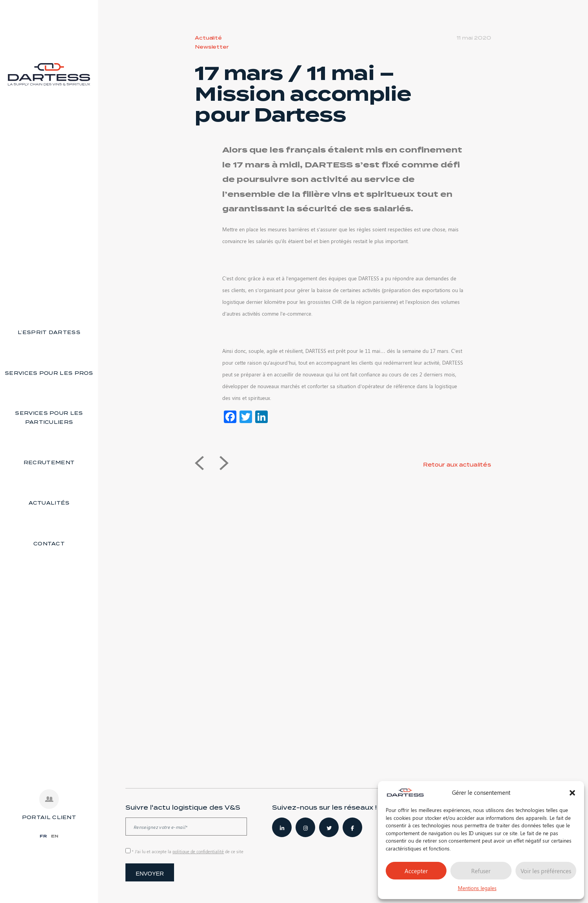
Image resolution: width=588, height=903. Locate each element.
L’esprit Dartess (49, 332)
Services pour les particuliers (49, 418)
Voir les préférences (546, 871)
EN (55, 836)
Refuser (481, 871)
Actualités (49, 503)
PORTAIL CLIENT (49, 817)
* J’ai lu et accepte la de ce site (188, 851)
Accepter (416, 871)
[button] (572, 793)
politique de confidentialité (198, 851)
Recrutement (49, 462)
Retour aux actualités (457, 465)
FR (43, 836)
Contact (49, 544)
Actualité (208, 38)
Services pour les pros (49, 373)
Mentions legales (477, 888)
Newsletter (212, 47)
